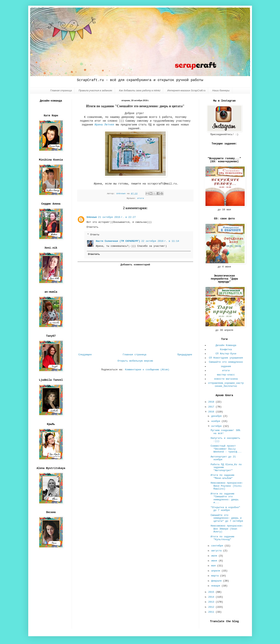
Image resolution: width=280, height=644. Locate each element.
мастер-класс (226, 375)
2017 (212, 407)
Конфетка (226, 350)
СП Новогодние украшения (226, 358)
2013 (212, 602)
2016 (212, 412)
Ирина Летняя (104, 125)
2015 (212, 592)
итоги (141, 198)
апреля (216, 571)
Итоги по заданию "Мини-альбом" (222, 477)
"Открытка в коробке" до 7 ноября (225, 509)
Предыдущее (185, 355)
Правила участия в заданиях (95, 90)
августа (217, 551)
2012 (212, 607)
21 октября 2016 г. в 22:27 (117, 217)
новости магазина (226, 379)
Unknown (92, 217)
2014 (212, 597)
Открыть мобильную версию (135, 361)
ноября (216, 421)
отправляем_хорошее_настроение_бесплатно (226, 385)
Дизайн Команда (226, 345)
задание (226, 366)
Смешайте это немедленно (226, 362)
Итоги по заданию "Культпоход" (222, 538)
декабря (217, 416)
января (216, 586)
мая (214, 566)
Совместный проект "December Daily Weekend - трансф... (226, 449)
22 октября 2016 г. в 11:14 (160, 241)
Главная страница (61, 90)
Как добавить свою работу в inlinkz (140, 90)
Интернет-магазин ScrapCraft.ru (186, 90)
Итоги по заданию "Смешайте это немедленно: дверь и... (225, 498)
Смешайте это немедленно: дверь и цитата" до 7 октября (227, 518)
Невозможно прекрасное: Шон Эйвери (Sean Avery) (227, 529)
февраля (217, 581)
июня (215, 561)
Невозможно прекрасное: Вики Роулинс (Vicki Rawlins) (227, 486)
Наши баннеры (221, 90)
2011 (212, 612)
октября (217, 426)
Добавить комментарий (135, 265)
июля (215, 556)
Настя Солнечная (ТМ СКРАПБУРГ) (118, 241)
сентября (218, 546)
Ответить (93, 227)
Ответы (95, 235)
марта (216, 576)
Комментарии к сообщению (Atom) (147, 370)
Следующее (85, 355)
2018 (212, 402)
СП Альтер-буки (226, 354)
